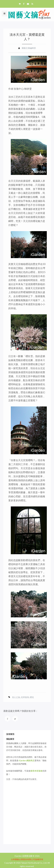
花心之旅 (16, 697)
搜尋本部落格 (36, 771)
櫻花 (32, 697)
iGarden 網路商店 (27, 760)
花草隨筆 (25, 697)
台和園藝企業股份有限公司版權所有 (27, 859)
